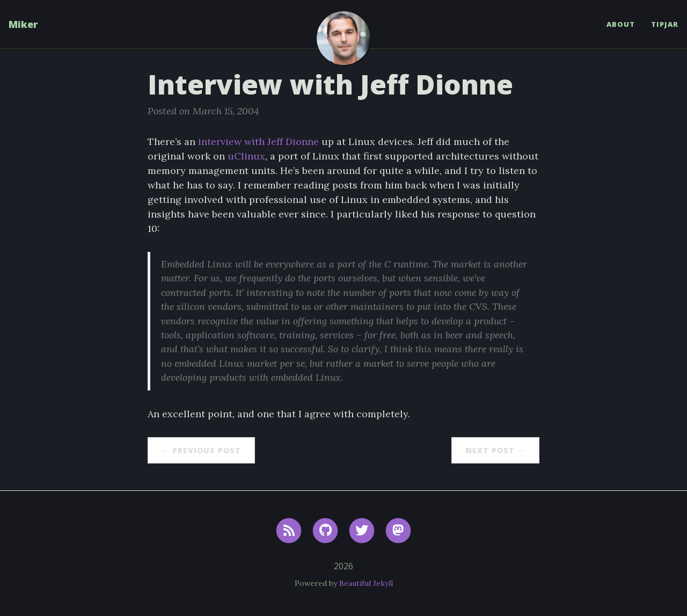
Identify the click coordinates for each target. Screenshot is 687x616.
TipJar (665, 24)
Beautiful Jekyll (366, 583)
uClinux (246, 156)
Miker (23, 24)
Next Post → (495, 450)
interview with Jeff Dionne (258, 142)
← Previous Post (201, 450)
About (621, 24)
